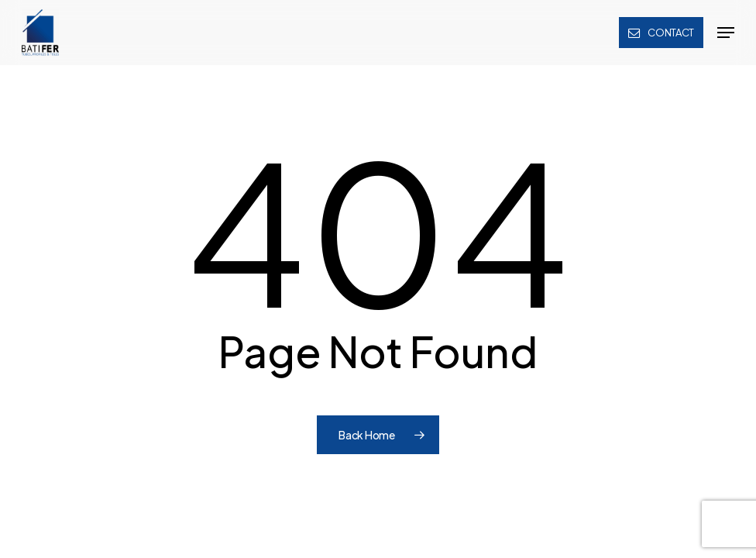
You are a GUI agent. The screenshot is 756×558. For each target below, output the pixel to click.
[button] (726, 33)
